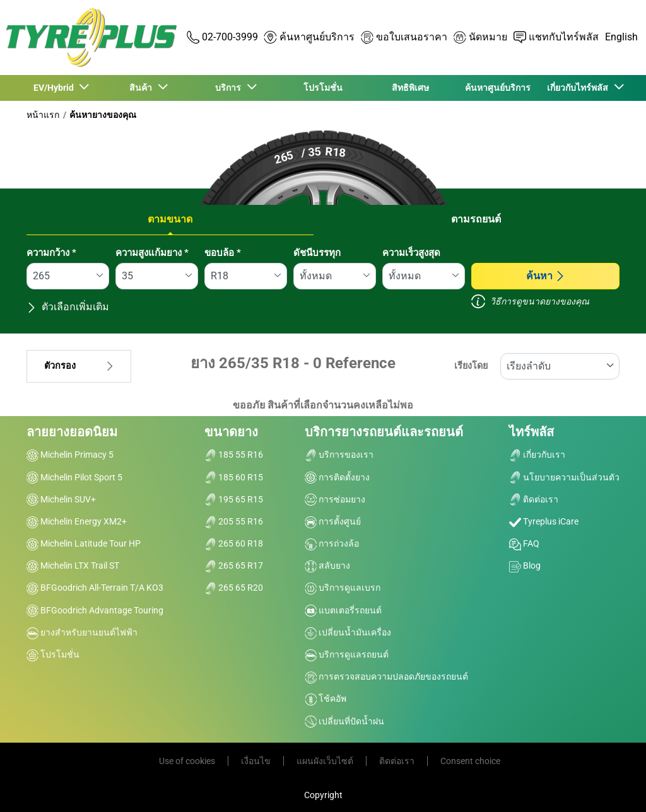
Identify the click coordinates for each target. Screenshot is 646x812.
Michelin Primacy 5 (70, 455)
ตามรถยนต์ (476, 219)
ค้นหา (546, 276)
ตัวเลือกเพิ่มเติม (68, 307)
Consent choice (470, 761)
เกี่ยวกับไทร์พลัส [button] (579, 88)
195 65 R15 (234, 499)
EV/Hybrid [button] (56, 88)
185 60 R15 (234, 477)
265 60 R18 (234, 543)
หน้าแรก (43, 115)
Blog (525, 565)
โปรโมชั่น (323, 88)
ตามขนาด (170, 219)
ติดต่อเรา (534, 499)
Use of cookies (187, 761)
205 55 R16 (234, 521)
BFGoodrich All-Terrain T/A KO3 (95, 588)
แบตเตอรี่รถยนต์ (343, 610)
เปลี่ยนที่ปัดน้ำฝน (344, 721)
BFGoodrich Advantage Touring (95, 610)
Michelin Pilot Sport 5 (74, 477)
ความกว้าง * (51, 253)
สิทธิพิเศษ (410, 88)
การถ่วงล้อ (332, 543)
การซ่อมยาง (335, 499)
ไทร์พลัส (531, 432)
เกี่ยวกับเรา (537, 455)
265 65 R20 (234, 588)
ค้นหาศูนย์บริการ (498, 88)
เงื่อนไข (256, 761)
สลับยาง (327, 565)
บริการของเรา (339, 455)
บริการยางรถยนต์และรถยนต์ (384, 432)
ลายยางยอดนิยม (72, 432)
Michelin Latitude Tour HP (84, 543)
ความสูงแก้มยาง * (152, 253)
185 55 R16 (234, 455)
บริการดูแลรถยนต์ (347, 654)
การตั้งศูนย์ (333, 521)
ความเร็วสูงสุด (411, 253)
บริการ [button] (230, 88)
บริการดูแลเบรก (343, 588)
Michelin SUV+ (61, 499)
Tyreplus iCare (544, 521)
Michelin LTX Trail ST (73, 565)
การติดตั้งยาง (337, 477)
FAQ (524, 543)
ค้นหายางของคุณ (103, 115)
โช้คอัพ (326, 699)
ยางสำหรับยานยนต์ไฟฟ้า (82, 632)
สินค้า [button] (143, 88)
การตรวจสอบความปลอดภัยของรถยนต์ (386, 676)
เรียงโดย (471, 366)
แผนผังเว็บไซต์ (325, 761)
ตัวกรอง (79, 366)
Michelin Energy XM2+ (77, 521)
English (621, 37)
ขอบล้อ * (223, 253)
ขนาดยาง (231, 432)
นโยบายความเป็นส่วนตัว (564, 477)
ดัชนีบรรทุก (317, 253)
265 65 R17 (234, 565)
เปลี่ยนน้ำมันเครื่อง (348, 632)
